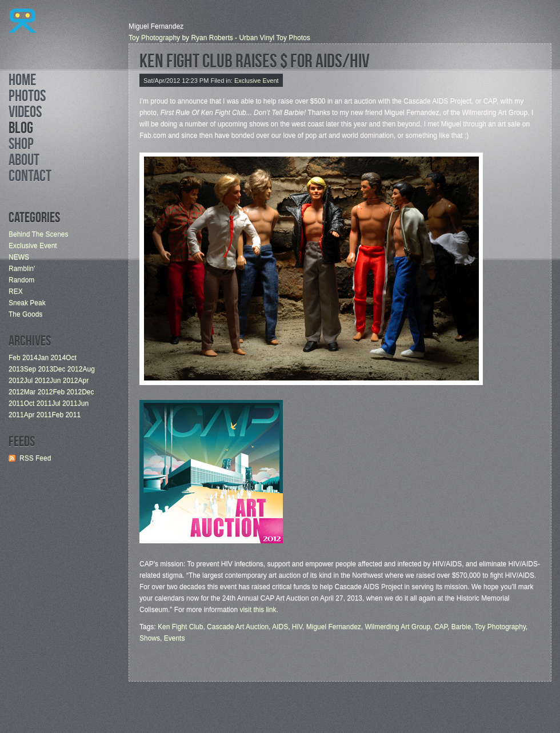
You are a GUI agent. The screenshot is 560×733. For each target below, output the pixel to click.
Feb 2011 (66, 415)
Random (21, 280)
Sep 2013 (39, 369)
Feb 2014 (23, 358)
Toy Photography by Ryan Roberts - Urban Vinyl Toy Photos (219, 38)
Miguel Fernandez (334, 627)
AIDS (280, 627)
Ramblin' (22, 269)
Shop (21, 146)
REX (16, 291)
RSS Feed (35, 458)
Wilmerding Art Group (398, 627)
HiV (297, 627)
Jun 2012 (64, 380)
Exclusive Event (33, 246)
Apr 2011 (38, 415)
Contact (30, 178)
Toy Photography (500, 627)
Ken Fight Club (180, 627)
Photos (27, 98)
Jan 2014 (52, 358)
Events (175, 638)
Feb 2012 (67, 392)
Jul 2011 (64, 403)
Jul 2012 (37, 380)
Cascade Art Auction (238, 627)
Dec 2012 (68, 369)
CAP (441, 627)
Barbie (461, 627)
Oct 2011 (38, 403)
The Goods (25, 314)
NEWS (19, 257)
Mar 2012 (39, 392)
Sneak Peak (27, 303)
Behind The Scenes (39, 234)
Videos (25, 114)
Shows (150, 638)
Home (22, 82)
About (24, 162)
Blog (21, 130)
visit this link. (259, 610)
